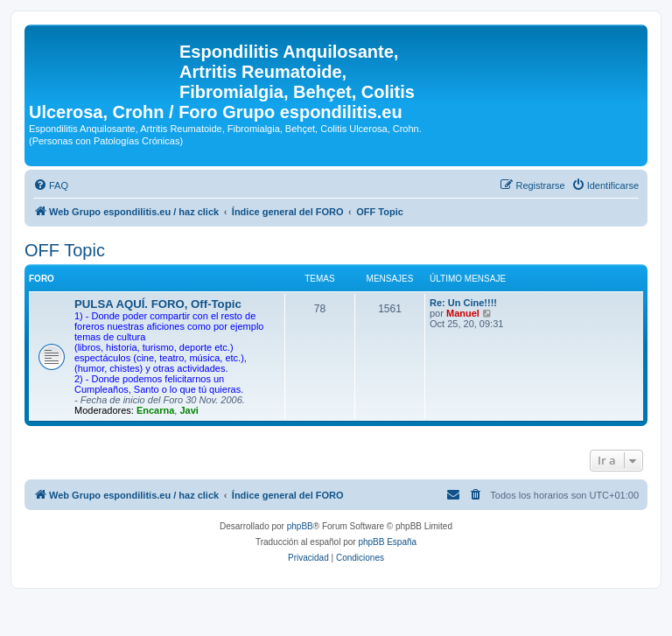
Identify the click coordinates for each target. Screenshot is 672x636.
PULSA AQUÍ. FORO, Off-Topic (158, 304)
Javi (189, 410)
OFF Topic (65, 250)
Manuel (463, 313)
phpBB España (387, 542)
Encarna (155, 410)
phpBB (300, 526)
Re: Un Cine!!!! (463, 303)
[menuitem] (51, 185)
